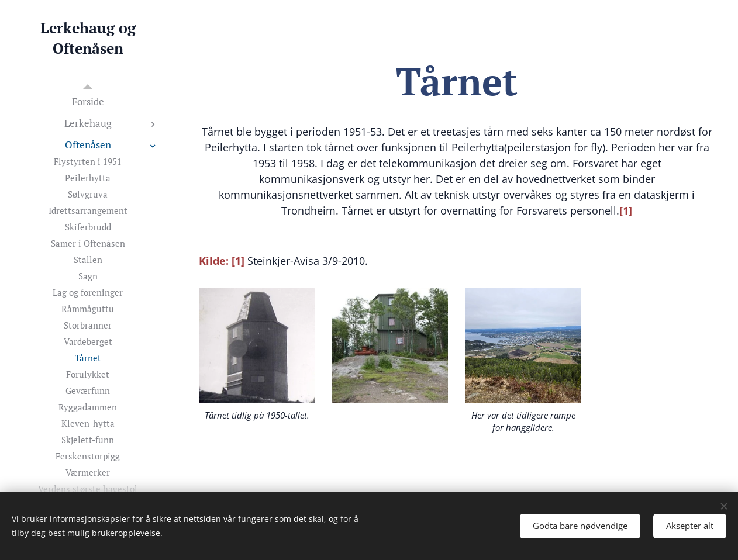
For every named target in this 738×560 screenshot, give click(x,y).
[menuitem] (88, 101)
